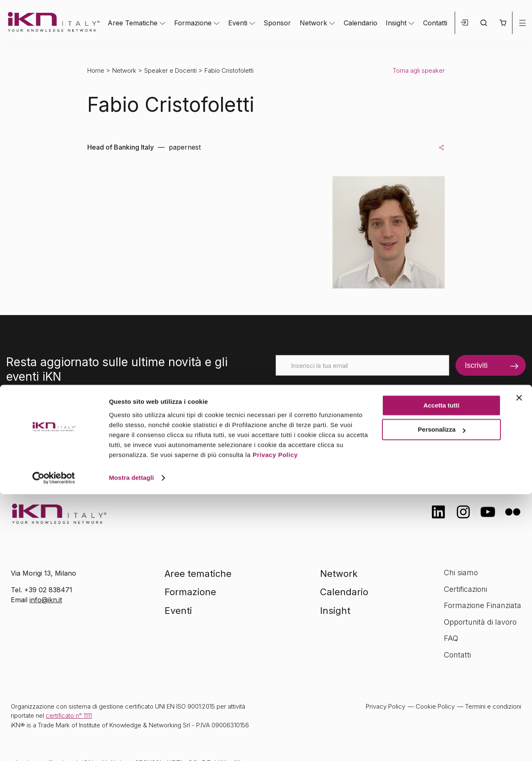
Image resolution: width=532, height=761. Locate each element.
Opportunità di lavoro (480, 622)
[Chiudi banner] (519, 665)
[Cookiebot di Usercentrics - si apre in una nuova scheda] (54, 745)
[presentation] (339, 392)
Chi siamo (461, 573)
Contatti (435, 23)
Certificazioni (465, 589)
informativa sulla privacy (400, 419)
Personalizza (442, 696)
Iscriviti (476, 365)
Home (96, 70)
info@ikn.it (46, 600)
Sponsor (277, 23)
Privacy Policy (275, 722)
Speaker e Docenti (170, 70)
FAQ (451, 638)
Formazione (193, 23)
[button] (503, 23)
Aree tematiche (198, 574)
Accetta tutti (442, 672)
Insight (396, 23)
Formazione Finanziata (483, 605)
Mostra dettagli (131, 745)
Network (313, 23)
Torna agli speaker (419, 70)
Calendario (361, 23)
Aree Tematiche (133, 23)
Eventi (238, 23)
